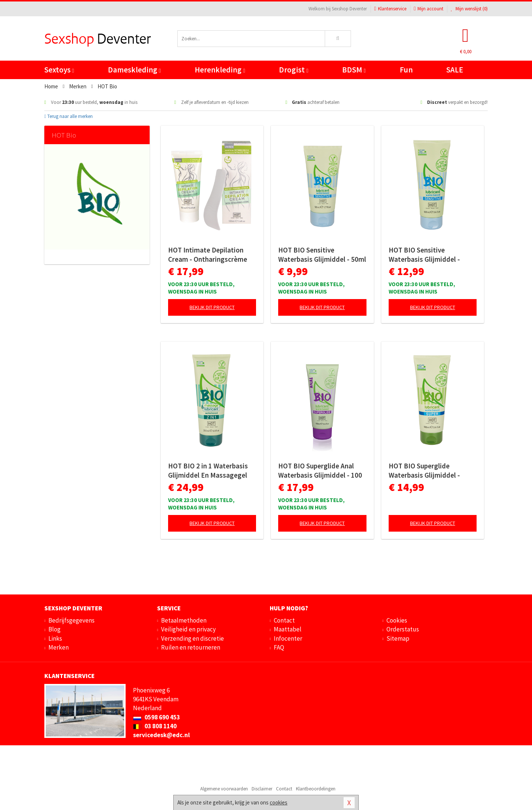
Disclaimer (262, 789)
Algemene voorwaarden (224, 789)
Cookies (397, 620)
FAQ (279, 647)
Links (55, 638)
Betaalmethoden (184, 620)
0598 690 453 (156, 717)
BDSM (354, 70)
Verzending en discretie (192, 638)
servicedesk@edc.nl (161, 735)
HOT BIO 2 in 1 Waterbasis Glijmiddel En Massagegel (208, 470)
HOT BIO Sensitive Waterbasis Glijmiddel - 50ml (322, 255)
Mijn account (429, 9)
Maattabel (288, 629)
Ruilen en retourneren (191, 647)
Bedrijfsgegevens (71, 620)
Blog (54, 629)
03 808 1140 (155, 726)
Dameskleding (134, 70)
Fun (406, 70)
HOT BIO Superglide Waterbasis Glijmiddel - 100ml (424, 471)
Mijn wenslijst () (469, 9)
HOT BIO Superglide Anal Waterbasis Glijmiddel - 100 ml (320, 471)
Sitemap (398, 638)
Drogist (294, 70)
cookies (279, 802)
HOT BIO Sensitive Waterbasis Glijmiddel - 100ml (424, 255)
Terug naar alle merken (69, 116)
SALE (455, 70)
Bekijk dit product (212, 307)
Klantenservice (390, 9)
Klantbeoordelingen (316, 789)
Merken (59, 647)
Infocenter (288, 638)
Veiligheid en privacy (188, 629)
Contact (284, 620)
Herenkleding (220, 70)
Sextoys (59, 70)
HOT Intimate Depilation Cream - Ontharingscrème (208, 255)
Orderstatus (403, 629)
